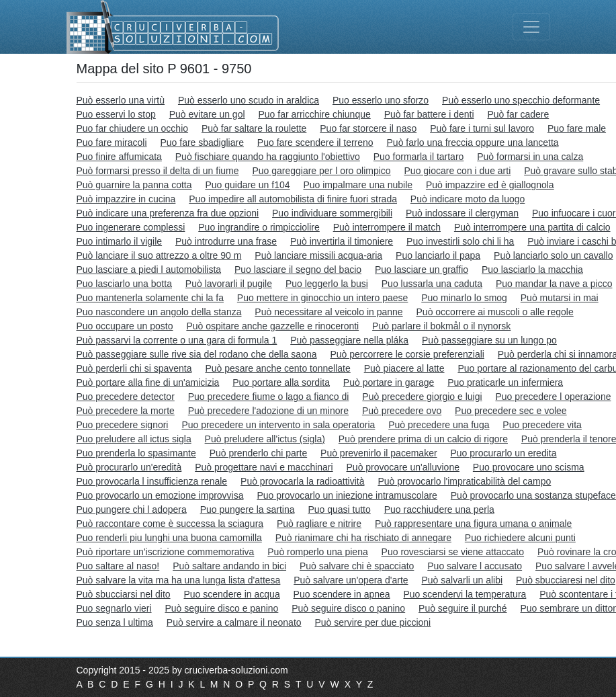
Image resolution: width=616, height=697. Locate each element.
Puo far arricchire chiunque (314, 114)
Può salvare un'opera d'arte (351, 580)
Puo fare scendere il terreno (315, 142)
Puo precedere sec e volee (511, 411)
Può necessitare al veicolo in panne (328, 312)
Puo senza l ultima (115, 622)
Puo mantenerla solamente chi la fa (150, 298)
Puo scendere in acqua (231, 594)
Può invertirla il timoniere (342, 241)
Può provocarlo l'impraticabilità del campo (464, 481)
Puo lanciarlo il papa (438, 255)
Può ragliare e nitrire (319, 524)
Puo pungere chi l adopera (132, 509)
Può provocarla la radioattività (302, 481)
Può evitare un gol (207, 114)
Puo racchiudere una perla (439, 509)
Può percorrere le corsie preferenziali (407, 354)
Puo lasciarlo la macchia (532, 270)
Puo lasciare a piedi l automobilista (149, 270)
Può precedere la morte (126, 411)
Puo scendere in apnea (342, 594)
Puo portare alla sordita (281, 382)
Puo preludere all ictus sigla (134, 439)
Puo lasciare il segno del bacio (298, 270)
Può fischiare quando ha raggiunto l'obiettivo (268, 157)
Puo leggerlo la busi (327, 284)
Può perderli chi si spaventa (134, 368)
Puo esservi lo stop (116, 114)
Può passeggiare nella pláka (349, 340)
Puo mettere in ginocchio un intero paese (323, 298)
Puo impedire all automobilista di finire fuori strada (293, 199)
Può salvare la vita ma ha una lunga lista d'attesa (179, 580)
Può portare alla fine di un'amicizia (148, 382)
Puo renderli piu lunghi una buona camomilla (169, 538)
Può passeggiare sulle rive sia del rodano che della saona (197, 354)
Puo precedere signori (123, 425)
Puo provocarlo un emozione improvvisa (160, 495)
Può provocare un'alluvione (403, 467)
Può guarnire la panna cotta (134, 185)
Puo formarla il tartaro (419, 157)
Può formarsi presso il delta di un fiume (158, 171)
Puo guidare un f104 (247, 185)
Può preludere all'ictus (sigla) (265, 439)
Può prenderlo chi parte (259, 453)
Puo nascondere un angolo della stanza (159, 312)
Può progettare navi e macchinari (264, 467)
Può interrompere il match (387, 227)
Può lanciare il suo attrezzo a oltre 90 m (159, 255)
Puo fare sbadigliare (202, 142)
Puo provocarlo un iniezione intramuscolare (347, 495)
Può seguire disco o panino (348, 608)
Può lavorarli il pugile (229, 284)
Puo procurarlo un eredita (503, 453)
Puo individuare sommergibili (332, 213)
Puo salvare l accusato (475, 566)
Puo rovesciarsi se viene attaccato (453, 552)
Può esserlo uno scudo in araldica (249, 100)
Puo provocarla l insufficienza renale (152, 481)
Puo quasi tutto (339, 509)
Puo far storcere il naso (368, 128)
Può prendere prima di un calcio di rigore (423, 439)
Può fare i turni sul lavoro (482, 128)
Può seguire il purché (463, 608)
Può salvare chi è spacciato (357, 566)
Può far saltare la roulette (254, 128)
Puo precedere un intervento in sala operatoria (278, 425)
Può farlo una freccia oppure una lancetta (473, 142)
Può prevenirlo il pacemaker (379, 453)
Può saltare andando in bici (229, 566)
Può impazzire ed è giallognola (490, 185)
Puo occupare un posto (125, 326)
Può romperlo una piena (317, 552)
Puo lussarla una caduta (432, 284)
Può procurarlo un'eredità (129, 467)
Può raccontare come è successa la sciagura (170, 524)
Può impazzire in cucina (126, 199)
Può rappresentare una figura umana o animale (473, 524)
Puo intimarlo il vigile (120, 241)
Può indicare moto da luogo (468, 199)
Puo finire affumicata (119, 157)
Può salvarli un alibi (463, 580)
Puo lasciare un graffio (422, 270)
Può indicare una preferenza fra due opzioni (168, 213)
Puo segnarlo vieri (114, 608)
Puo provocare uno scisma (529, 467)
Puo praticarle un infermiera (505, 382)
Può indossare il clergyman (462, 213)
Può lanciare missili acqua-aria (318, 255)
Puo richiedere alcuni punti (520, 538)
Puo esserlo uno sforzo (381, 100)
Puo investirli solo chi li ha (460, 241)
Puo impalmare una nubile (358, 185)
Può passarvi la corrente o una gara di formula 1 (177, 340)
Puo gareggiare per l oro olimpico (321, 171)
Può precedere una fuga (439, 425)
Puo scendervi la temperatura (465, 594)
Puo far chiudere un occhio (133, 128)
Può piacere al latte (404, 368)
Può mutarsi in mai (560, 298)
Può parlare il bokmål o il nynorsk (441, 326)
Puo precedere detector (126, 397)
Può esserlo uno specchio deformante (521, 100)
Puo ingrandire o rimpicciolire (259, 227)
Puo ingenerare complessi (131, 227)
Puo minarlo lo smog (464, 298)
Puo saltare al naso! (118, 566)
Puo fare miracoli (112, 142)
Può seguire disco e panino (221, 608)
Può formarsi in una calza (530, 157)
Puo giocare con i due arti (458, 171)
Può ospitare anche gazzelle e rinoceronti (272, 326)
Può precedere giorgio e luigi (422, 397)
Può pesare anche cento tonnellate (277, 368)
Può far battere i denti (429, 114)
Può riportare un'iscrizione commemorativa (166, 552)
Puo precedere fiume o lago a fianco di (269, 397)
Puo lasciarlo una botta (124, 284)
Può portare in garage (389, 382)
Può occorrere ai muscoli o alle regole (495, 312)
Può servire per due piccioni (372, 622)
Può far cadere (518, 114)
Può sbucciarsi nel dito (124, 594)
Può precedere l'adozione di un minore (268, 411)
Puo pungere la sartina (248, 509)
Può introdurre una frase (226, 241)
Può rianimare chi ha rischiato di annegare (363, 538)
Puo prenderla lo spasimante (136, 453)
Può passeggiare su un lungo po (489, 340)
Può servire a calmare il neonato (234, 622)
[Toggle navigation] (531, 27)
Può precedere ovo (402, 411)
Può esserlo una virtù (121, 100)
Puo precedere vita (542, 425)
